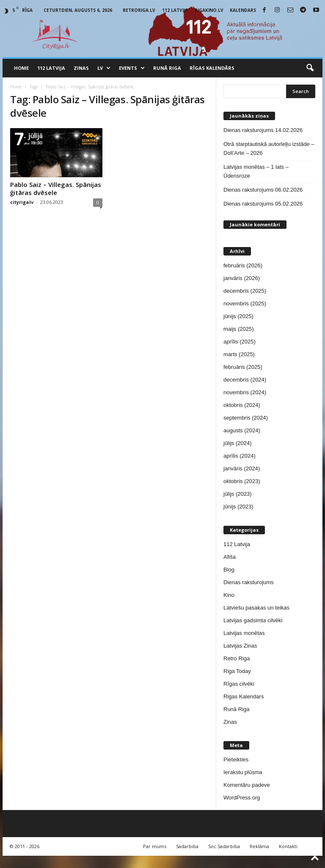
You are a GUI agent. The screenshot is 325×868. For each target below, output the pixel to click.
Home (21, 68)
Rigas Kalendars (244, 696)
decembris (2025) (245, 291)
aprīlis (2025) (240, 342)
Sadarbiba (187, 846)
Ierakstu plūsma (243, 772)
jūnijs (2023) (238, 507)
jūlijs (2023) (237, 494)
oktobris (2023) (242, 481)
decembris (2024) (245, 380)
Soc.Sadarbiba (224, 846)
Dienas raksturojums (249, 582)
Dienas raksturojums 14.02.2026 (263, 130)
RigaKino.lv (209, 10)
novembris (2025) (245, 304)
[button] (310, 68)
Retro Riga (237, 658)
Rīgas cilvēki (239, 684)
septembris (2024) (246, 418)
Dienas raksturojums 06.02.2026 (263, 190)
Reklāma (259, 846)
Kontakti (288, 846)
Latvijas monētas (244, 633)
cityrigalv (22, 202)
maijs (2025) (239, 329)
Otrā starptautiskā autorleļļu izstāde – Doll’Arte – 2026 (269, 148)
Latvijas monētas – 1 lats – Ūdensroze (256, 171)
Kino (229, 595)
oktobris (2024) (242, 405)
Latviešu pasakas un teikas (256, 608)
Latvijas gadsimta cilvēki (253, 620)
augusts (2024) (242, 430)
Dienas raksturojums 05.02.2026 (263, 204)
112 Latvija (175, 10)
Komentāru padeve (247, 785)
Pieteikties (236, 759)
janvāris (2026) (242, 278)
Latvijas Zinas (240, 646)
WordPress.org (242, 798)
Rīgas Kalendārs (212, 68)
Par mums (155, 846)
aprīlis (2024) (240, 456)
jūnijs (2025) (238, 316)
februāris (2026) (243, 265)
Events (132, 68)
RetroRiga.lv (139, 10)
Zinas (81, 68)
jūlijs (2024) (237, 443)
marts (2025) (239, 354)
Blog (229, 570)
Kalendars (243, 10)
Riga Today (237, 671)
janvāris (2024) (242, 468)
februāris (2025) (243, 367)
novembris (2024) (245, 392)
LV (104, 68)
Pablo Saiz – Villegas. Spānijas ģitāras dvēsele (56, 188)
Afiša (230, 557)
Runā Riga (167, 68)
